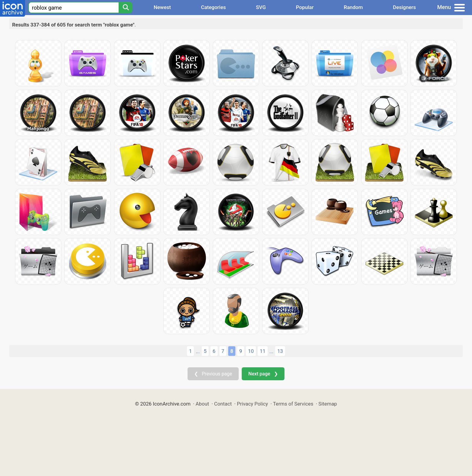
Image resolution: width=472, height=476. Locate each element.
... (198, 351)
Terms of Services (293, 404)
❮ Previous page (213, 374)
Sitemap (328, 404)
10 (251, 351)
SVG (261, 7)
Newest (162, 7)
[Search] (126, 8)
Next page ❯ (263, 374)
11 (263, 351)
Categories (214, 7)
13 (280, 351)
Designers (404, 7)
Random (353, 7)
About (202, 404)
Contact (223, 404)
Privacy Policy (252, 404)
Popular (305, 7)
